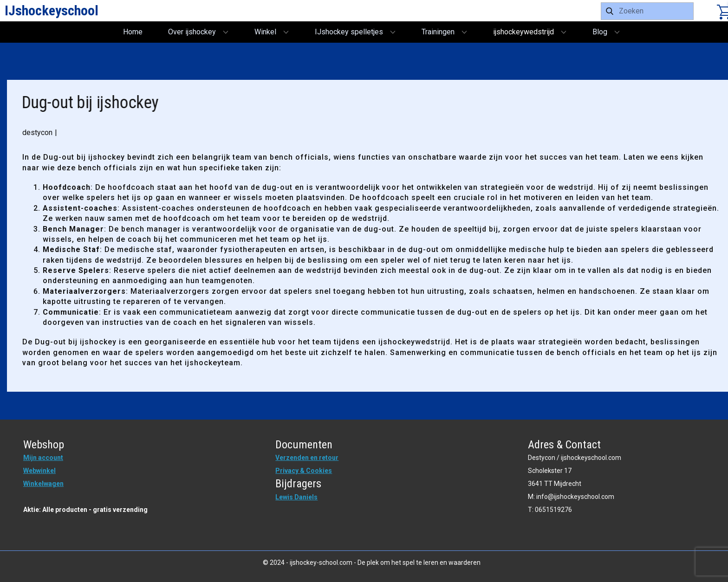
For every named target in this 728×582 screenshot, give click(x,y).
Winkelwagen (43, 484)
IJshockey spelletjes (349, 32)
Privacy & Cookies (304, 471)
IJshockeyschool (52, 10)
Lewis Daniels (296, 497)
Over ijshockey (192, 32)
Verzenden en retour (307, 458)
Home (133, 32)
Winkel (265, 32)
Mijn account (43, 458)
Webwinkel (39, 471)
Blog (600, 32)
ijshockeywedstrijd (523, 32)
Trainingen (438, 32)
